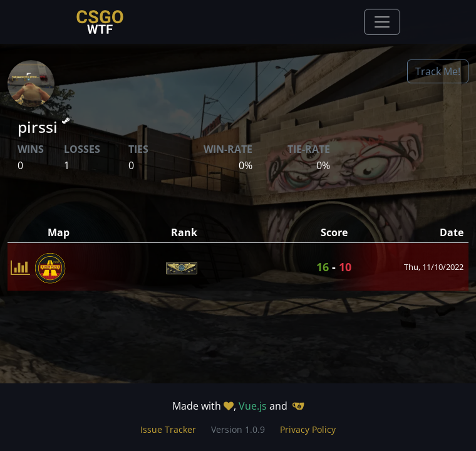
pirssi (44, 127)
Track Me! (438, 71)
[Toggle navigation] (382, 22)
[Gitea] (298, 406)
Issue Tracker (168, 429)
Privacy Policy (308, 429)
